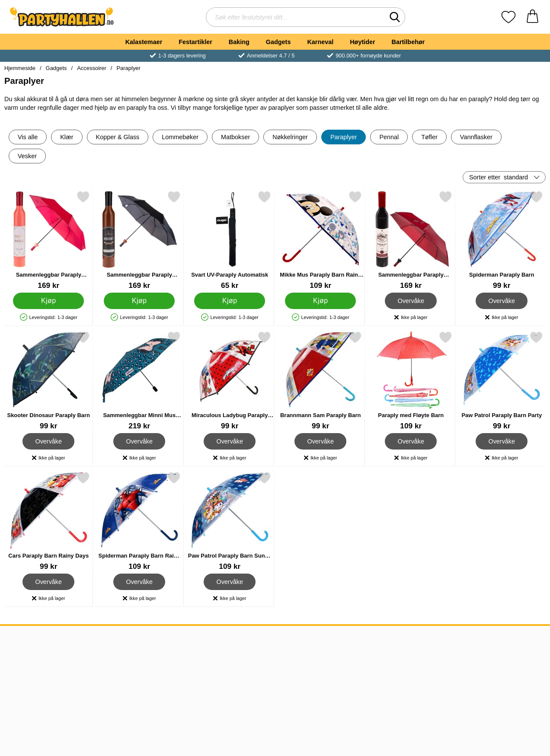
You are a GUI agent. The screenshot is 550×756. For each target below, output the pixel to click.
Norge (241, 652)
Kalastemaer (144, 42)
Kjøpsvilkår (23, 663)
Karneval (320, 42)
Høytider (362, 42)
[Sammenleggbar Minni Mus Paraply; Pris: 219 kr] (139, 381)
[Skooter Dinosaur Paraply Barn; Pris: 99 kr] (49, 381)
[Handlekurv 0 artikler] (532, 17)
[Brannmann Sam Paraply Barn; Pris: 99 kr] (321, 381)
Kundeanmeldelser (35, 684)
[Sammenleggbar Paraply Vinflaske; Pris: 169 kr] (411, 240)
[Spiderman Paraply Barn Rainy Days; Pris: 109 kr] (139, 521)
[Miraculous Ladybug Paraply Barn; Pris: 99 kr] (230, 381)
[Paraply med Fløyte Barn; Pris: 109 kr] (411, 381)
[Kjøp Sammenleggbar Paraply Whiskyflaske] (139, 301)
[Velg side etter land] (500, 644)
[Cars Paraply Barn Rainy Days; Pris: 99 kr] (49, 521)
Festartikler (195, 42)
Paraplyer (128, 68)
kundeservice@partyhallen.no (162, 652)
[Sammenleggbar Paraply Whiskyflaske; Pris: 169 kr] (139, 240)
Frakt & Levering (32, 673)
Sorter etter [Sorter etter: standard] (499, 177)
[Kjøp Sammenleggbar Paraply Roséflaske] (48, 301)
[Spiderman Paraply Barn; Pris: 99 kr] (502, 240)
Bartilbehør (408, 42)
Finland (243, 684)
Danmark (246, 673)
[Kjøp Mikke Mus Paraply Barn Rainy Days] (320, 301)
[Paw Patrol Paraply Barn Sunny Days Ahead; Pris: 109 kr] (230, 521)
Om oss (18, 652)
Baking (239, 42)
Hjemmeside (20, 68)
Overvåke (411, 301)
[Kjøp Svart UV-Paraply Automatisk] (230, 301)
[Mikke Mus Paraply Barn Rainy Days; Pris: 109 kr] (321, 240)
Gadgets (278, 42)
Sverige (244, 663)
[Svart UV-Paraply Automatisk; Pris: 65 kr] (230, 240)
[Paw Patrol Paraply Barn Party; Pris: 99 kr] (502, 381)
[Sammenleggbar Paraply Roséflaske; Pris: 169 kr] (49, 240)
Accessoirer (92, 68)
